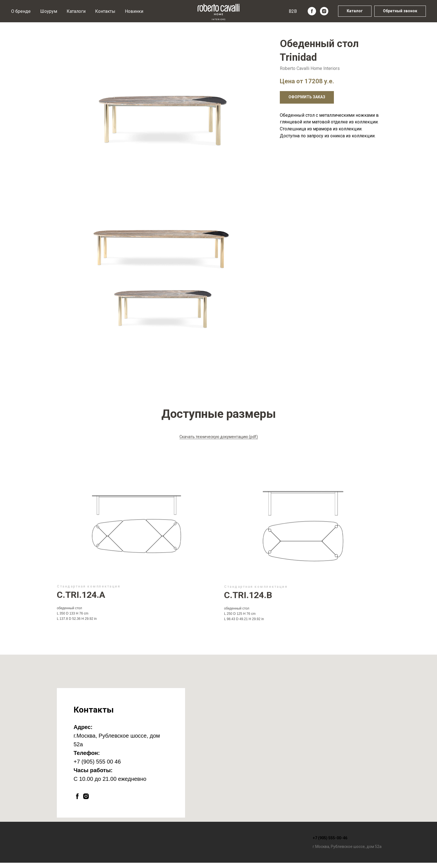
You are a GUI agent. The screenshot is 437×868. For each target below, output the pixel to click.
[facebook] (312, 11)
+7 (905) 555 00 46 (97, 762)
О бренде (21, 11)
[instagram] (324, 11)
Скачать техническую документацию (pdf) (219, 447)
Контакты (105, 11)
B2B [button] (293, 11)
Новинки (134, 11)
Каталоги (76, 11)
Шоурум (49, 11)
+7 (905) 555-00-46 (330, 838)
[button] (400, 11)
